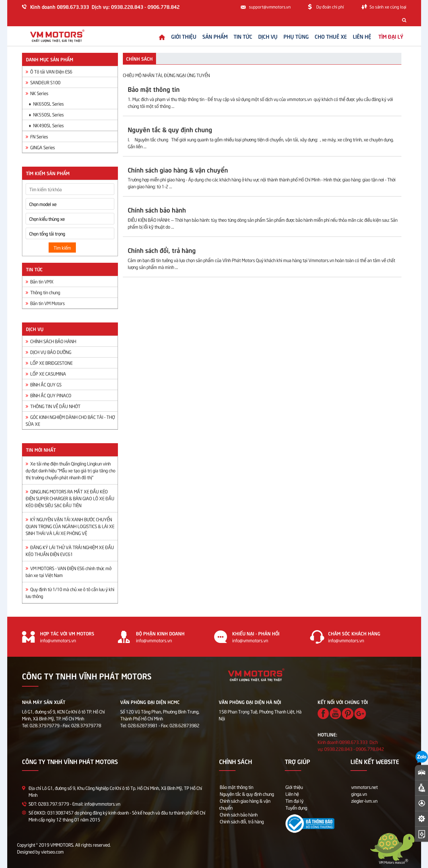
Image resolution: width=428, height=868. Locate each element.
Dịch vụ (262, 36)
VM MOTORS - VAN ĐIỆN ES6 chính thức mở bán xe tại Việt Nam (68, 571)
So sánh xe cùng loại (388, 7)
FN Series (37, 136)
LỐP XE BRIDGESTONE (49, 363)
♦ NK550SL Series (46, 114)
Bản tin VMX (40, 281)
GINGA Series (40, 147)
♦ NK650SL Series (46, 103)
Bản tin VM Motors (45, 303)
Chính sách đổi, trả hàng (242, 821)
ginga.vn (359, 794)
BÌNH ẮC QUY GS (44, 384)
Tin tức (237, 36)
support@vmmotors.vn (270, 7)
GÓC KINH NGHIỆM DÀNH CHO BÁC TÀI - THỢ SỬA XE (70, 420)
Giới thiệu (178, 36)
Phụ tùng (291, 36)
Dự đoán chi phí (330, 7)
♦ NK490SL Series (46, 125)
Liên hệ (356, 36)
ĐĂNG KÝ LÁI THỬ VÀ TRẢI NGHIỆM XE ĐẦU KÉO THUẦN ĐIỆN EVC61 (70, 550)
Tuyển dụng (296, 807)
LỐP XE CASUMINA (46, 373)
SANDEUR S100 (43, 82)
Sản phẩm (209, 36)
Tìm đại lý (294, 801)
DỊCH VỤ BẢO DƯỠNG (48, 352)
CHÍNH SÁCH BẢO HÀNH (51, 341)
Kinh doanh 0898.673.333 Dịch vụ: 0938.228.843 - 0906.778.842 (105, 6)
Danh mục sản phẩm (50, 59)
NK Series (37, 93)
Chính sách (139, 58)
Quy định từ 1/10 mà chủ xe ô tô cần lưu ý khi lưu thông (70, 592)
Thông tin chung (43, 292)
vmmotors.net (364, 787)
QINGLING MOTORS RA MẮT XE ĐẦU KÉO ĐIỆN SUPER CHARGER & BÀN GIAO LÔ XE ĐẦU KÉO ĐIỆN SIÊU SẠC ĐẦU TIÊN (70, 498)
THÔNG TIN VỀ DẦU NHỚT (53, 406)
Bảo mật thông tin (237, 787)
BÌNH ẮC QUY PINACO (48, 395)
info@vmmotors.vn (58, 640)
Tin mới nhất (41, 449)
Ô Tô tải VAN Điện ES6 (49, 71)
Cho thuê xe (325, 36)
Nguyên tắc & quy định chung (247, 794)
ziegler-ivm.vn (364, 801)
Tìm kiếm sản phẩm (48, 173)
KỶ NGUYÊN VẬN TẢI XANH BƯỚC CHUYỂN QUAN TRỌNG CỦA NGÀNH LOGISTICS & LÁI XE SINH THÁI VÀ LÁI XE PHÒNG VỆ (70, 526)
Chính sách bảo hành (239, 814)
